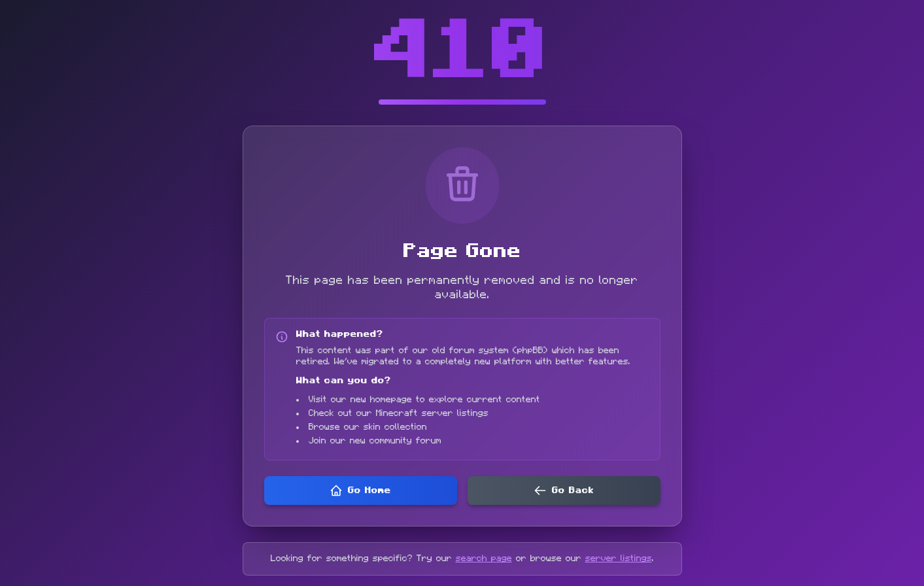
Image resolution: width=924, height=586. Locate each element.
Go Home (360, 491)
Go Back (564, 491)
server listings (619, 559)
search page (484, 559)
